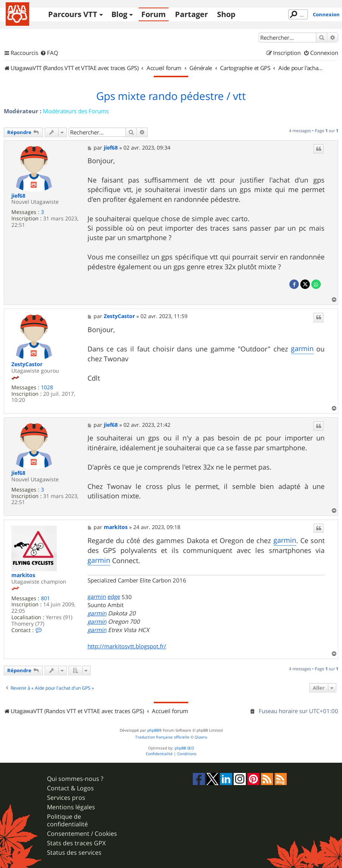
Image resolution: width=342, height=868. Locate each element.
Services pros (66, 798)
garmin (302, 348)
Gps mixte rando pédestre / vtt (171, 96)
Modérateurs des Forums (76, 111)
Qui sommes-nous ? (75, 779)
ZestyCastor (27, 365)
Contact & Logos (70, 788)
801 (45, 599)
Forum (154, 14)
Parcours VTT (73, 14)
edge (114, 596)
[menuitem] (49, 53)
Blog (119, 14)
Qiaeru (201, 737)
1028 (47, 388)
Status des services (74, 853)
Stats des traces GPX (76, 843)
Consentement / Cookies (82, 834)
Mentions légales (71, 807)
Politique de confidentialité (67, 820)
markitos (23, 575)
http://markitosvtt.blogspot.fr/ (127, 646)
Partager (191, 14)
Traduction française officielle (162, 737)
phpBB (153, 730)
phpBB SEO (184, 748)
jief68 (18, 196)
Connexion (326, 14)
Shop (226, 14)
